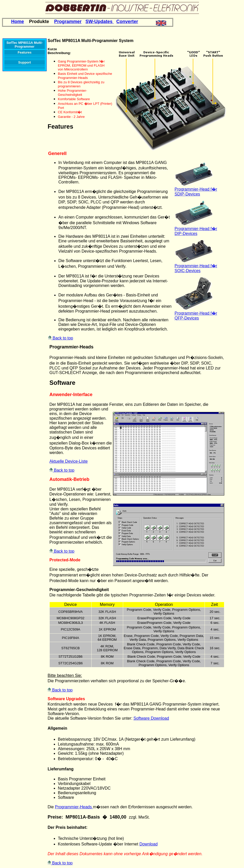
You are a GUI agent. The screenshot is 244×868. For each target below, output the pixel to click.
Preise (55, 817)
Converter (127, 22)
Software (62, 383)
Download (148, 844)
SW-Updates (100, 22)
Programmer (68, 22)
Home (18, 22)
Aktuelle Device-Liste (68, 461)
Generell (57, 153)
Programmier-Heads (71, 347)
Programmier (186, 189)
